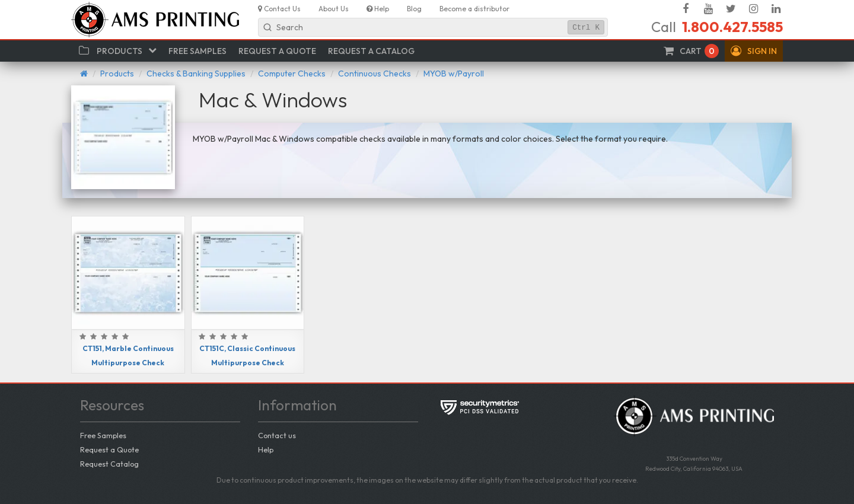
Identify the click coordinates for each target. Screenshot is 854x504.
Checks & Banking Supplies (196, 74)
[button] (754, 51)
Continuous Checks (375, 74)
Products (117, 74)
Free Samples (103, 435)
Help (266, 449)
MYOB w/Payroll (454, 74)
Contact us (277, 435)
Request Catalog (109, 464)
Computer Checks (292, 74)
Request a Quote (109, 449)
